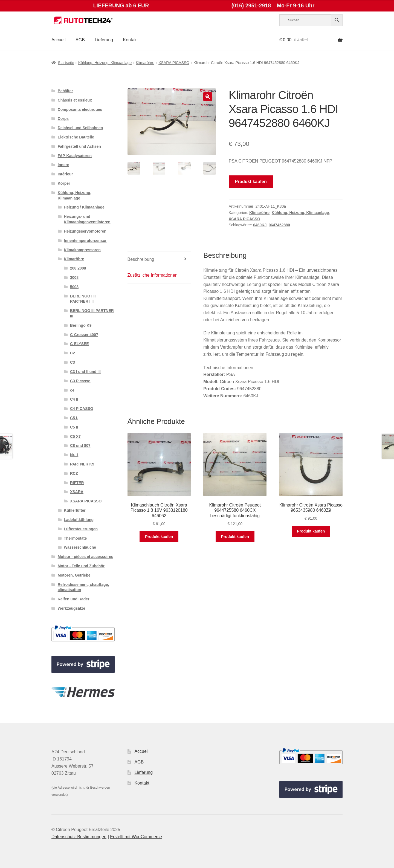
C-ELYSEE (79, 344)
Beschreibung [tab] (141, 259)
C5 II (74, 427)
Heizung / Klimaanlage (84, 207)
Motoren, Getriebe (74, 575)
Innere (63, 165)
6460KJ (260, 225)
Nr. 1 (74, 455)
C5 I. (74, 418)
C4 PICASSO (82, 409)
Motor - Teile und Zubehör (81, 566)
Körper (64, 183)
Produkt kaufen (251, 182)
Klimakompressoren (82, 250)
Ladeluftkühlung (79, 520)
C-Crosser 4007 (84, 335)
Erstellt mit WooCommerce (136, 837)
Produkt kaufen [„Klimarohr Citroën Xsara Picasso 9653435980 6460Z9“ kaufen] (311, 531)
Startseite (66, 63)
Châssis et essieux (75, 100)
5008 (74, 287)
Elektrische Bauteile (76, 137)
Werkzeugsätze (72, 608)
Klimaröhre (145, 63)
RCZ (74, 473)
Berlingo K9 (81, 325)
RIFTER (77, 483)
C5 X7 (75, 436)
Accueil (59, 40)
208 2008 (78, 268)
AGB (80, 40)
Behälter (65, 91)
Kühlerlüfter (75, 510)
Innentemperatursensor (85, 241)
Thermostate (75, 538)
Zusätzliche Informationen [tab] (153, 275)
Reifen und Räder (74, 599)
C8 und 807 (80, 445)
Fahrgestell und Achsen (79, 146)
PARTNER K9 (82, 464)
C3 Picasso (80, 381)
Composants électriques (80, 109)
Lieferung (104, 40)
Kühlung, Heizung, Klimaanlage (105, 63)
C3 (73, 362)
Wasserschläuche (80, 547)
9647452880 (279, 225)
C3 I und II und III (85, 372)
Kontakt (130, 40)
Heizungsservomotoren (85, 231)
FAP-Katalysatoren (75, 156)
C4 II (74, 399)
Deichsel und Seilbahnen (80, 128)
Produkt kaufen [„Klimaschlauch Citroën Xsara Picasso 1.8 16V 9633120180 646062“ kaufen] (159, 537)
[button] (208, 97)
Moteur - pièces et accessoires (86, 557)
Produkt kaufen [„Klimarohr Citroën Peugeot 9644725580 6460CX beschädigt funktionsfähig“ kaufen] (235, 537)
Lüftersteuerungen (81, 529)
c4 (72, 390)
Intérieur (65, 174)
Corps (63, 118)
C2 (73, 353)
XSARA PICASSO (174, 63)
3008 (74, 277)
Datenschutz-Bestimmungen (79, 837)
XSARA (77, 492)
